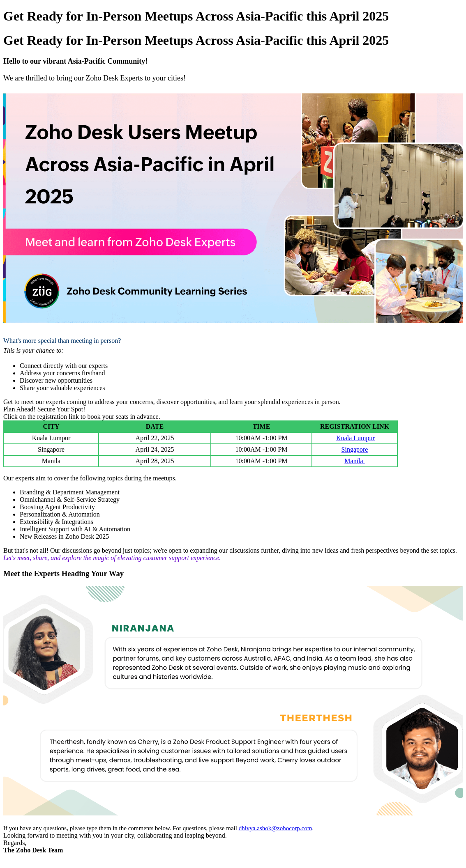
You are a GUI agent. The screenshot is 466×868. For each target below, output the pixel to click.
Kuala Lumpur (355, 438)
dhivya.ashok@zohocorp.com (276, 828)
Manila (354, 461)
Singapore (355, 449)
